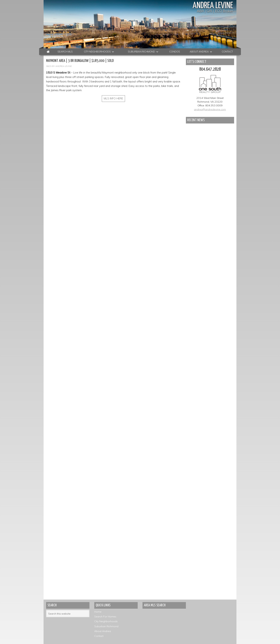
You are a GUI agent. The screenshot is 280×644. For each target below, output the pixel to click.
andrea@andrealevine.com (210, 109)
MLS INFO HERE (113, 98)
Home (98, 612)
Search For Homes (105, 617)
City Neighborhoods (106, 622)
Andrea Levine (212, 6)
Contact (99, 636)
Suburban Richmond (106, 626)
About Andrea (103, 631)
